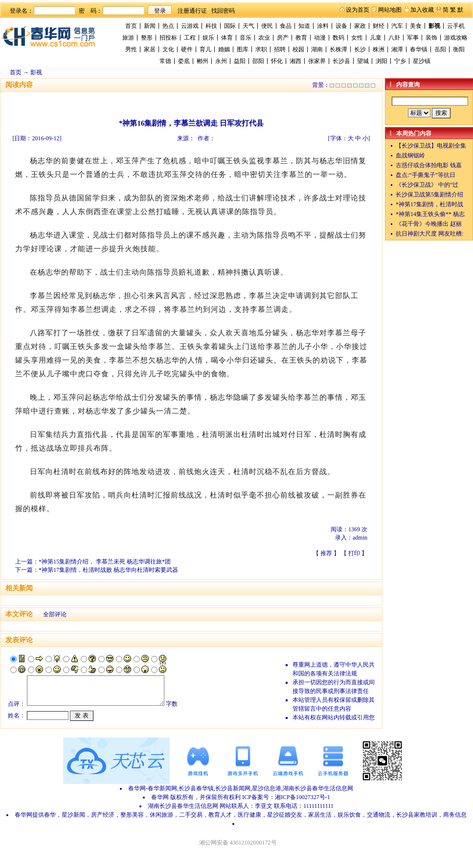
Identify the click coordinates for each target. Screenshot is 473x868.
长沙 (360, 49)
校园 (298, 49)
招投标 (168, 38)
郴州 (203, 61)
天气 (248, 26)
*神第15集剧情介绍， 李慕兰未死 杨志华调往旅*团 (105, 562)
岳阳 (440, 49)
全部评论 (55, 614)
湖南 (317, 49)
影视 (434, 26)
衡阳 (459, 49)
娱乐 (208, 38)
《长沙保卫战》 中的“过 (427, 185)
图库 (243, 49)
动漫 (320, 38)
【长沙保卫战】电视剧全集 (431, 146)
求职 (261, 49)
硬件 (187, 49)
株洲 (379, 49)
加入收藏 (422, 10)
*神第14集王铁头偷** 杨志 (430, 214)
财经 (379, 26)
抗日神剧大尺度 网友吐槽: (429, 234)
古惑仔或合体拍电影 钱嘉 (429, 165)
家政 (360, 26)
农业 (264, 38)
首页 (131, 26)
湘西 (295, 61)
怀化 (277, 61)
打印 (354, 553)
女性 (357, 38)
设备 (341, 26)
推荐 (326, 553)
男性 (131, 49)
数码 (338, 38)
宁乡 (400, 61)
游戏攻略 (456, 38)
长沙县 (341, 61)
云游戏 (190, 26)
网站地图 (390, 10)
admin (360, 538)
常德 (165, 61)
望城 (363, 61)
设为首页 (358, 10)
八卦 (394, 38)
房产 (283, 38)
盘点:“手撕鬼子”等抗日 (426, 175)
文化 (168, 49)
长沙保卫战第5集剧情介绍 (429, 195)
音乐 (246, 38)
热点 (168, 26)
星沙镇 (422, 61)
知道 (304, 26)
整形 (147, 38)
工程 (190, 38)
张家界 (317, 61)
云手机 (456, 26)
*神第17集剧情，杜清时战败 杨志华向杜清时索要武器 (108, 570)
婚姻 (224, 49)
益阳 (240, 61)
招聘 (280, 49)
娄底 (184, 61)
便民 (267, 26)
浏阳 (382, 61)
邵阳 (258, 61)
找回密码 (223, 11)
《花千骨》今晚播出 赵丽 (429, 224)
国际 (230, 26)
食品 (286, 26)
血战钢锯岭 (410, 155)
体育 (227, 38)
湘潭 (397, 49)
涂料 (323, 26)
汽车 (397, 26)
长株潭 (338, 49)
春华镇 (419, 49)
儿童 (376, 38)
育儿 (205, 49)
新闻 (150, 26)
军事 (413, 38)
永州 (221, 61)
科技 (211, 26)
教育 (301, 38)
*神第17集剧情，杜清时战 (429, 204)
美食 (416, 26)
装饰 (431, 38)
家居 (150, 49)
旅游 (128, 38)
